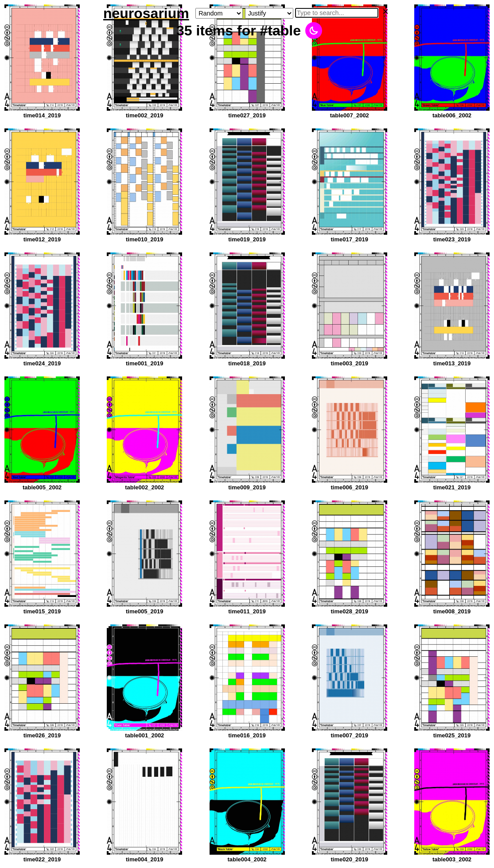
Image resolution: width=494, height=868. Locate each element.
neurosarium (146, 13)
